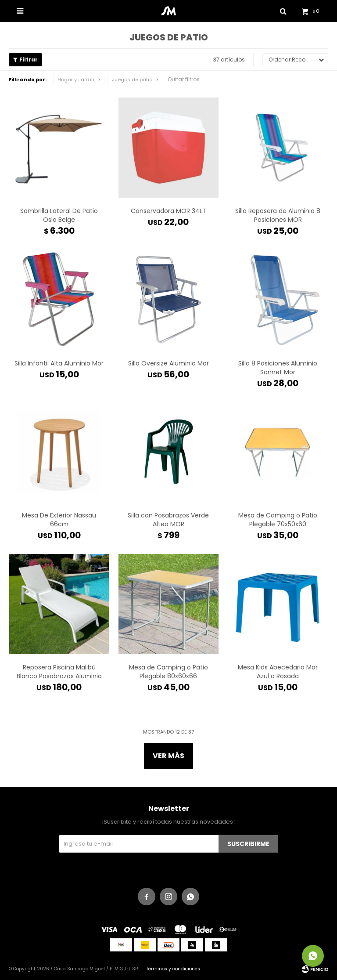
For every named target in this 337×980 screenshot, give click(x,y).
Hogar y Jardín (76, 80)
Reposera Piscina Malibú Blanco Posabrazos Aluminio (59, 672)
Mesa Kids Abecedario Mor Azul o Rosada (278, 672)
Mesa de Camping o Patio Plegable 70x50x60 (278, 520)
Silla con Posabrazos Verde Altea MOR (168, 520)
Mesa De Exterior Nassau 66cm (59, 520)
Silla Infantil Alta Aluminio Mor (59, 363)
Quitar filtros (184, 79)
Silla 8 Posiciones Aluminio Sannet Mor (278, 368)
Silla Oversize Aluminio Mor (168, 363)
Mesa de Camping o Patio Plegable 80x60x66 (168, 672)
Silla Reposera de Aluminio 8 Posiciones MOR (278, 215)
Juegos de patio (132, 80)
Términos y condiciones (173, 969)
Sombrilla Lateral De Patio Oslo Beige (59, 215)
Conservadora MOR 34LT (168, 211)
